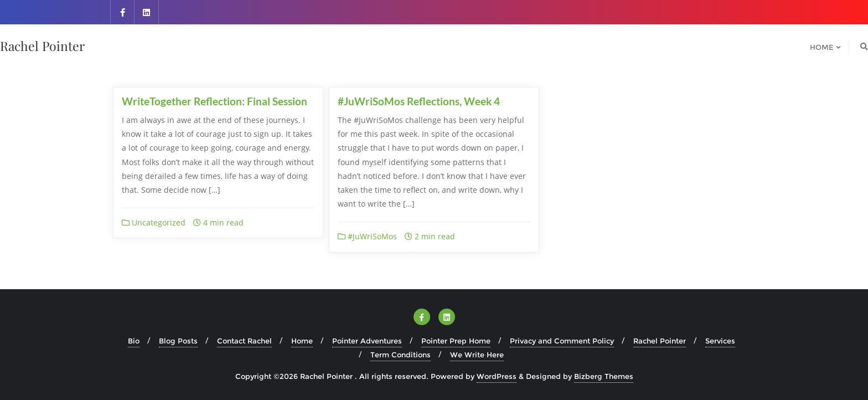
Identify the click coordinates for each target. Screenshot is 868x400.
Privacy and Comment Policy (562, 341)
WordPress (497, 376)
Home (302, 341)
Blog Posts (178, 341)
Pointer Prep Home (456, 341)
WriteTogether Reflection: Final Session (215, 101)
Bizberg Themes (604, 376)
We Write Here (477, 355)
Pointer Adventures (367, 341)
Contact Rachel (244, 341)
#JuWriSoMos (367, 236)
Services (720, 341)
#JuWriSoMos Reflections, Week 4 (419, 101)
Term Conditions (401, 355)
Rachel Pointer (660, 341)
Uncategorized (154, 222)
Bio (134, 341)
